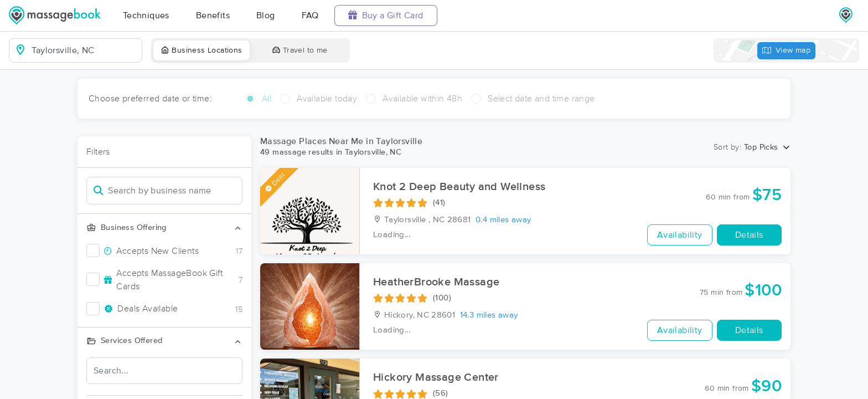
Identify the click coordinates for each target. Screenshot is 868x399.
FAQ (310, 16)
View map (787, 51)
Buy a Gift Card (386, 15)
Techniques (146, 16)
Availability (680, 235)
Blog (266, 16)
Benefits (213, 16)
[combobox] (84, 50)
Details (749, 235)
